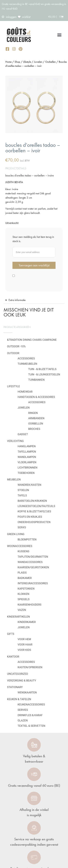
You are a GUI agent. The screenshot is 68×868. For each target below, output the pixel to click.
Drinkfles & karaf (30, 715)
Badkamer (25, 578)
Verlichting (15, 441)
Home (8, 62)
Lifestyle (14, 386)
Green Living (16, 534)
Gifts (11, 634)
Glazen (23, 721)
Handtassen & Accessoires (36, 397)
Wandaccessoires (30, 562)
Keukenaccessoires (31, 705)
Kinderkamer (27, 622)
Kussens (23, 551)
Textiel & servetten (31, 726)
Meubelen (14, 480)
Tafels (22, 495)
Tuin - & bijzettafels (42, 369)
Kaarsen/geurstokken (33, 567)
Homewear (25, 392)
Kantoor (13, 657)
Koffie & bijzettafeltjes (34, 511)
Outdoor (13, 353)
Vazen (22, 610)
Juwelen (24, 408)
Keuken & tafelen (19, 699)
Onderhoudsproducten (34, 522)
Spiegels (24, 599)
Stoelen (23, 490)
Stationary (15, 687)
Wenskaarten (27, 692)
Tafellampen (27, 452)
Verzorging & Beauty (22, 681)
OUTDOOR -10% (16, 346)
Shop (17, 62)
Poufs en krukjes (30, 517)
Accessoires (26, 358)
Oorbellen (36, 424)
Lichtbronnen (28, 468)
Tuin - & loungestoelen (44, 374)
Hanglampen (27, 446)
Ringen (33, 413)
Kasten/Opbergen (30, 667)
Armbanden (36, 418)
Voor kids (24, 650)
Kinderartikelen (19, 617)
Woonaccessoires (20, 546)
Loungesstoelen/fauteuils (36, 506)
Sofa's (22, 527)
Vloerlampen (27, 462)
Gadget (23, 434)
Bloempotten (27, 540)
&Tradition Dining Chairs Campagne (32, 340)
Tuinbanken (36, 380)
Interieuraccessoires (33, 583)
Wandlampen (27, 457)
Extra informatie (17, 300)
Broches (34, 429)
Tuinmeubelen (27, 364)
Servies (23, 710)
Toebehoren (26, 473)
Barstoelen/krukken (32, 501)
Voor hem (24, 639)
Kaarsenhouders (30, 605)
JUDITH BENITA (14, 182)
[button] (59, 35)
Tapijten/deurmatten (33, 557)
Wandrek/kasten (29, 485)
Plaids (22, 573)
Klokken (23, 594)
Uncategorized (18, 674)
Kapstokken (26, 589)
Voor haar (25, 645)
